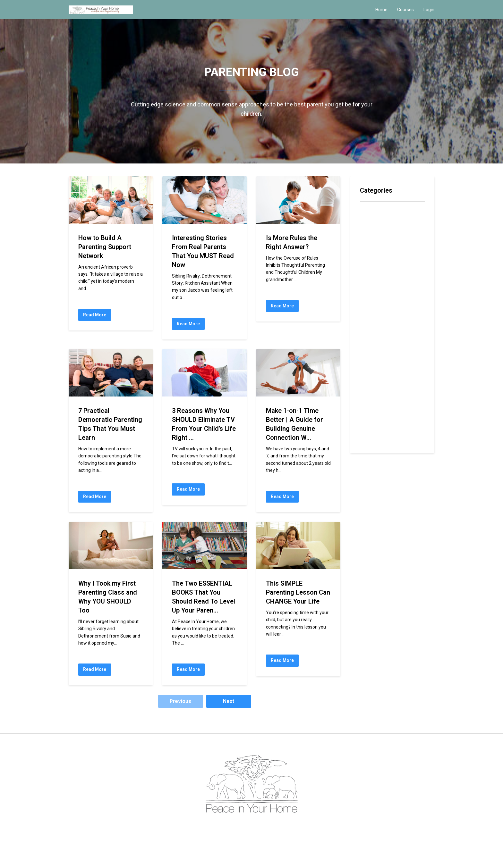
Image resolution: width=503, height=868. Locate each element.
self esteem (374, 409)
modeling (371, 315)
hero (365, 274)
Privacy (260, 827)
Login (429, 10)
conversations (376, 242)
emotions (371, 263)
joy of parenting (379, 294)
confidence (373, 232)
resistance (373, 377)
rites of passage (380, 398)
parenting (371, 346)
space (367, 419)
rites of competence (384, 388)
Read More (95, 315)
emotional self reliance (387, 253)
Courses (405, 10)
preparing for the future (388, 357)
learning (370, 305)
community (372, 222)
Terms (243, 827)
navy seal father (379, 336)
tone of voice (376, 440)
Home (381, 10)
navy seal (371, 325)
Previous (180, 701)
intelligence (373, 284)
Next (229, 701)
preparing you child (382, 367)
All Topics (371, 211)
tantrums (370, 429)
